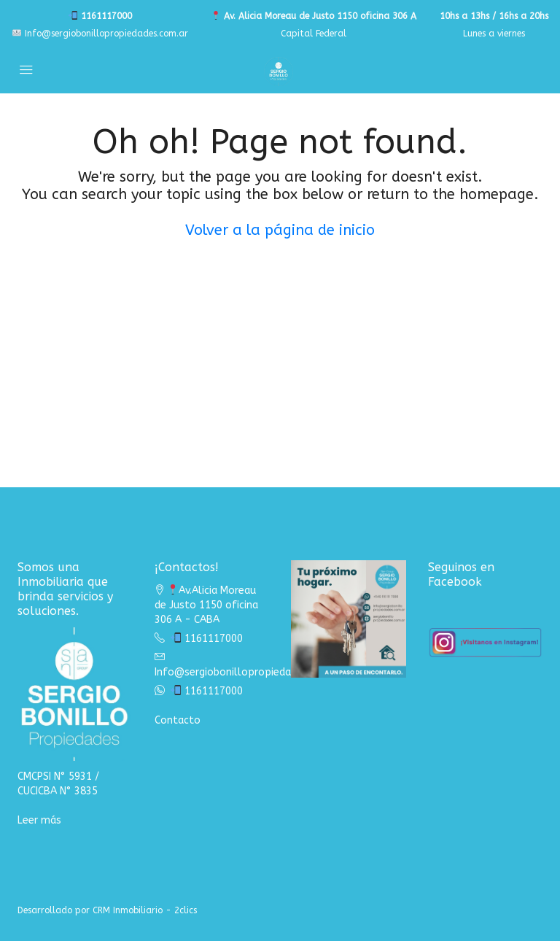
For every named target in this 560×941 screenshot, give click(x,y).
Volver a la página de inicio (280, 230)
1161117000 (100, 16)
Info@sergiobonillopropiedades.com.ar (100, 34)
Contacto (178, 720)
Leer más (39, 820)
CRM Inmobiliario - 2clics (145, 910)
